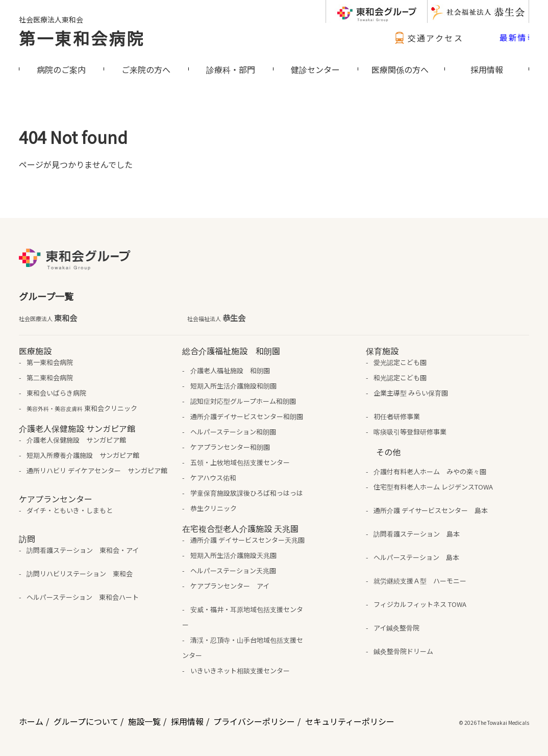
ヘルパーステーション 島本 (416, 557)
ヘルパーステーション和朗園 (233, 432)
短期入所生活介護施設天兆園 (233, 555)
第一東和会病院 (82, 38)
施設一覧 (144, 721)
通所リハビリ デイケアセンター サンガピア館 (97, 470)
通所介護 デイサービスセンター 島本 (431, 510)
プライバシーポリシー (254, 721)
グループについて (86, 721)
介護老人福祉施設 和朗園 (230, 370)
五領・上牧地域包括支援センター (240, 462)
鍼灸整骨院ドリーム (403, 651)
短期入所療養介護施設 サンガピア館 (83, 455)
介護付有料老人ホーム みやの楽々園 (430, 471)
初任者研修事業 (397, 416)
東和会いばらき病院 (56, 393)
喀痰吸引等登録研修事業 (410, 432)
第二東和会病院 (50, 377)
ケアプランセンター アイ (230, 586)
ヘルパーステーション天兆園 (233, 570)
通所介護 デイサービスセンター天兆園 (247, 540)
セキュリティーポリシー (350, 721)
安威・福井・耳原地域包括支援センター (242, 617)
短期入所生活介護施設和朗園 (233, 386)
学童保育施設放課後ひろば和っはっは (247, 493)
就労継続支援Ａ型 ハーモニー (420, 581)
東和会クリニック (82, 408)
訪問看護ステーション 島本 (417, 534)
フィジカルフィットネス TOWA (420, 604)
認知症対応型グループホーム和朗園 (243, 401)
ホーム (31, 721)
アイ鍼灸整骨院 (396, 628)
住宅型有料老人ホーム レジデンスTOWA (433, 487)
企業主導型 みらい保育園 (411, 393)
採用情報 (187, 721)
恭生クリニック (214, 508)
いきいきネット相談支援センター (240, 670)
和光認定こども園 (400, 377)
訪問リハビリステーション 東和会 (80, 574)
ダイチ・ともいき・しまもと (70, 510)
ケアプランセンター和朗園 (230, 447)
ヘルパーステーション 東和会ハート (83, 597)
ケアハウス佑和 (213, 478)
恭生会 (216, 318)
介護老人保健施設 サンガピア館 (76, 440)
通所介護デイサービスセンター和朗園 (247, 416)
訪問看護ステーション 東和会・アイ (83, 550)
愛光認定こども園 (400, 362)
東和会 (48, 318)
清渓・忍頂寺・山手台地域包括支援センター (242, 648)
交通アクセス (428, 38)
